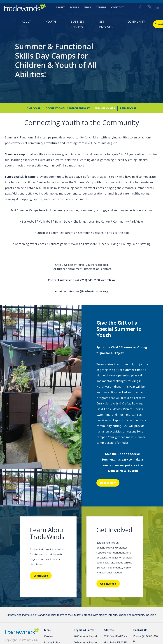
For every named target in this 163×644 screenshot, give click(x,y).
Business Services (77, 24)
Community (136, 21)
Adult (26, 21)
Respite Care (128, 108)
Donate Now (108, 483)
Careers (101, 7)
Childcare (34, 108)
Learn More (41, 576)
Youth (51, 21)
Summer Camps (105, 108)
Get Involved (106, 24)
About (60, 7)
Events (74, 7)
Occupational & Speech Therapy (68, 108)
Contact (118, 7)
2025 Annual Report (85, 636)
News (87, 7)
